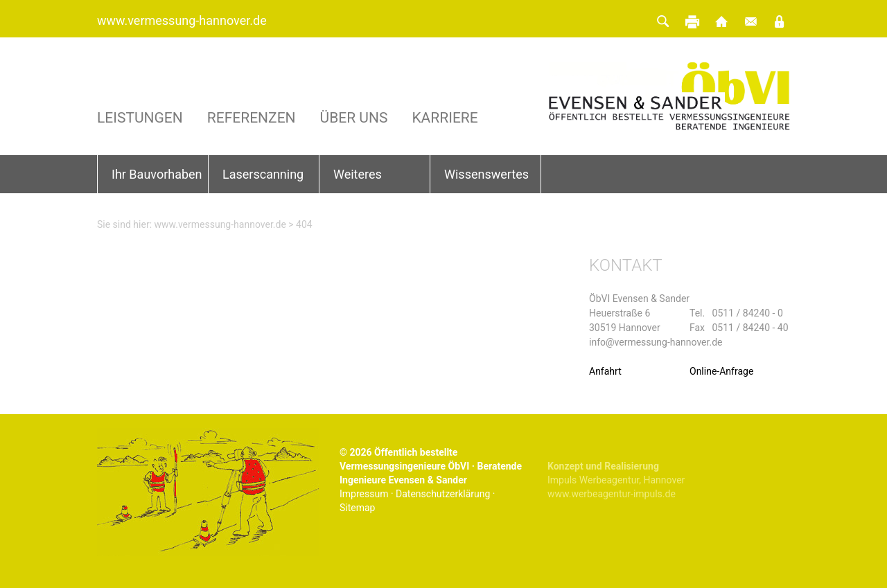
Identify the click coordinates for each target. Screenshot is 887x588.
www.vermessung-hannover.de (182, 20)
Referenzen (252, 118)
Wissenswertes (486, 174)
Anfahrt (605, 371)
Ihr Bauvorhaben (157, 174)
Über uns (354, 118)
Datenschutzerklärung (443, 494)
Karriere (445, 118)
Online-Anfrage (721, 371)
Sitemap (357, 508)
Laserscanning (263, 174)
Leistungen (140, 118)
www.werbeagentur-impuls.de (612, 494)
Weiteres (358, 174)
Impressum (364, 494)
